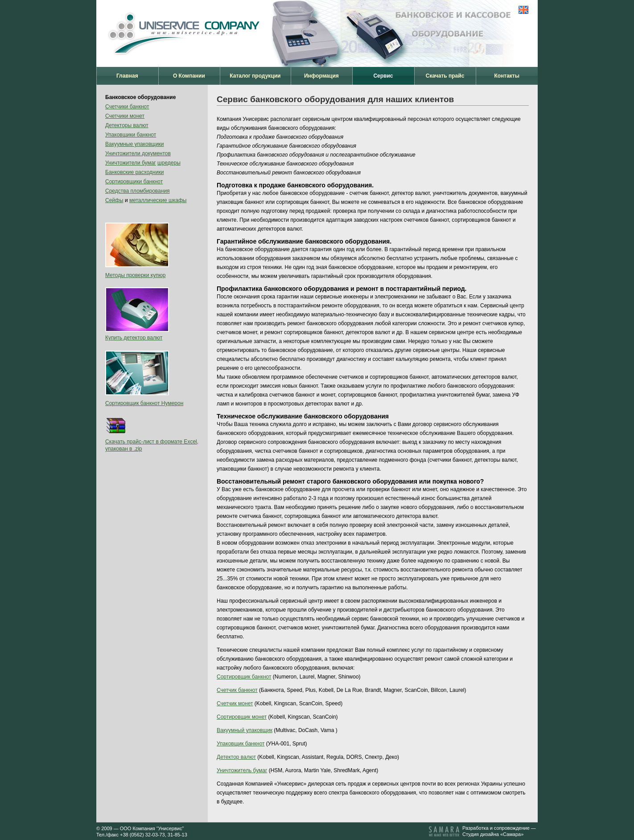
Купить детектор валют (134, 338)
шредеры (169, 163)
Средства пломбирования (138, 191)
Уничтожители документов (138, 153)
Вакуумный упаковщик (245, 730)
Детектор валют (236, 757)
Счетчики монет (125, 116)
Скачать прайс (445, 76)
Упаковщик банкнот (241, 744)
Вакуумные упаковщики (135, 144)
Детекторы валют (127, 125)
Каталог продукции (255, 76)
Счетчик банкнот (237, 690)
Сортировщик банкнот (244, 677)
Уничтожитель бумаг (242, 770)
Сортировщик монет (242, 717)
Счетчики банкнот (127, 107)
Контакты (507, 76)
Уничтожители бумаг (131, 163)
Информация (321, 76)
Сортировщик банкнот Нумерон (144, 403)
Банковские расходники (134, 172)
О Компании (189, 76)
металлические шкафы (158, 200)
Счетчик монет (235, 703)
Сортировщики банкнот (134, 182)
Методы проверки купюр (135, 275)
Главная (127, 76)
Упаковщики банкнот (131, 135)
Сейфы (114, 200)
